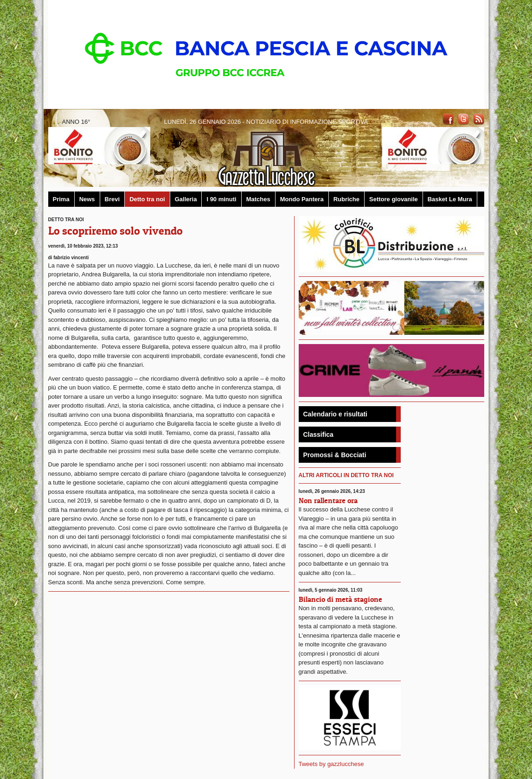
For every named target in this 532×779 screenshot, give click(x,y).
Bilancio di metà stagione (340, 599)
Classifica (318, 434)
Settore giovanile (394, 199)
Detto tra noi (147, 199)
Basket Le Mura (450, 199)
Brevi (112, 199)
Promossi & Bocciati (335, 455)
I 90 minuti (221, 199)
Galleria (186, 199)
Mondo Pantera (302, 199)
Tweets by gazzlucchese (331, 764)
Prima (61, 199)
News (87, 199)
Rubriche (346, 199)
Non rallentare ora (328, 500)
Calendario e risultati (335, 414)
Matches (258, 199)
